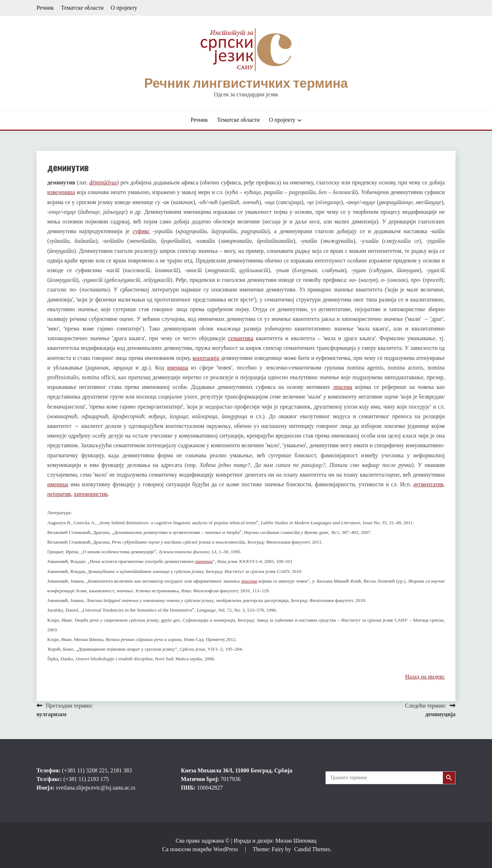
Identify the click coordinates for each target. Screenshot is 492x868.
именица (178, 368)
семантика (241, 338)
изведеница (61, 192)
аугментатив (428, 484)
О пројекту (124, 8)
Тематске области (82, 8)
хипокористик (91, 494)
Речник (45, 8)
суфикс (141, 231)
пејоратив (59, 494)
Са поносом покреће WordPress (201, 849)
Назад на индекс (425, 677)
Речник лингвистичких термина (246, 83)
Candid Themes (312, 849)
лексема (343, 387)
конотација (206, 358)
